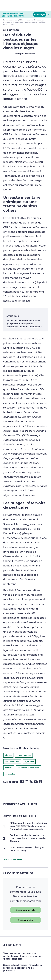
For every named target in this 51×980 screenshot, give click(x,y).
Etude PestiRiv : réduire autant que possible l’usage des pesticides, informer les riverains (24, 324)
